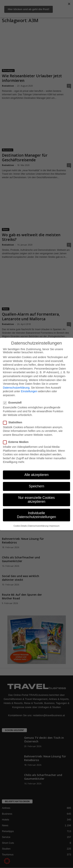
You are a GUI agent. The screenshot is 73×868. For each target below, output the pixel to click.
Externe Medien (17, 442)
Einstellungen (29, 391)
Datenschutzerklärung (16, 388)
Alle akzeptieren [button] (36, 475)
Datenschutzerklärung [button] (38, 526)
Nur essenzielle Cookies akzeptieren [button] (37, 500)
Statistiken (14, 422)
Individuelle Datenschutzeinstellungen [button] (36, 515)
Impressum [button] (54, 526)
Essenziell (14, 403)
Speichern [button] (36, 486)
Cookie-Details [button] (20, 526)
